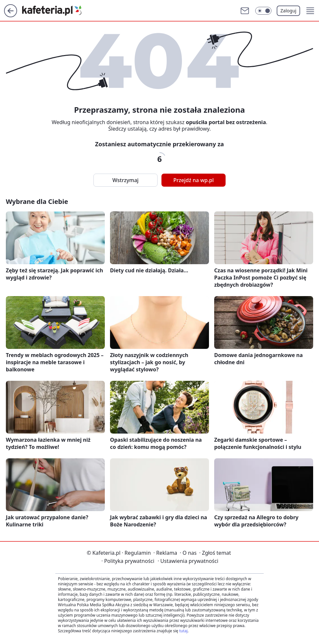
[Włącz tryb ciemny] (263, 11)
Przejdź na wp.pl (193, 180)
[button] (310, 11)
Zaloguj (289, 11)
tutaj (183, 631)
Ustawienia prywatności (188, 561)
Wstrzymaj (125, 180)
